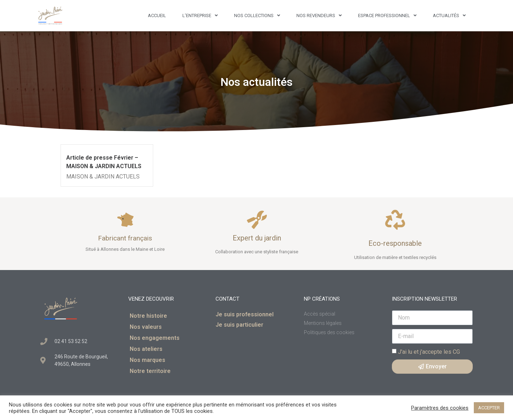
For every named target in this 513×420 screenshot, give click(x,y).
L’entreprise (200, 15)
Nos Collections (257, 15)
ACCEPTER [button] (489, 408)
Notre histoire (148, 316)
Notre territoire (150, 371)
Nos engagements (155, 338)
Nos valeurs (146, 327)
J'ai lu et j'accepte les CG (429, 351)
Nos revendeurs (319, 15)
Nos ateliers (146, 349)
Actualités (449, 15)
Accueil (157, 15)
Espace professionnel (387, 15)
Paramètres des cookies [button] (440, 408)
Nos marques (147, 360)
